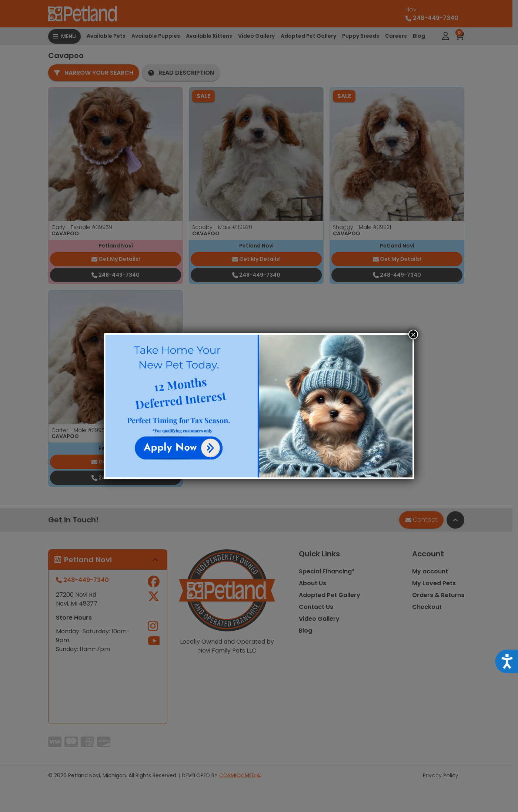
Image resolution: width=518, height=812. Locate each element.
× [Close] (413, 334)
